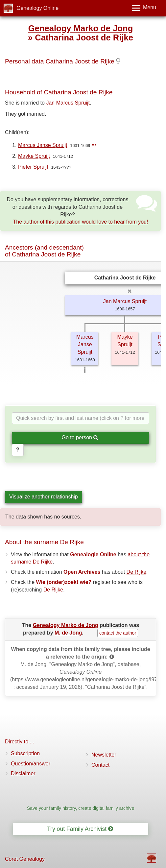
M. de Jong (68, 633)
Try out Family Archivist (80, 829)
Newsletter (104, 755)
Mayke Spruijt (34, 156)
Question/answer (31, 764)
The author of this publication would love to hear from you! (81, 222)
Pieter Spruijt (33, 167)
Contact (100, 765)
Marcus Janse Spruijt (43, 145)
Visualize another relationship (44, 497)
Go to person (80, 437)
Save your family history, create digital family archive (81, 808)
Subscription (25, 753)
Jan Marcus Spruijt (68, 103)
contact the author (118, 633)
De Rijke (136, 572)
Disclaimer (23, 773)
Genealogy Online (37, 8)
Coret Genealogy (25, 859)
